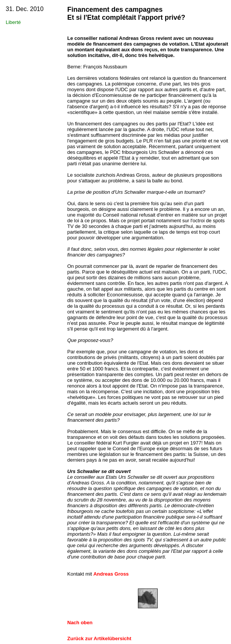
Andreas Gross (111, 574)
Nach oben (80, 623)
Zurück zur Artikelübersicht (99, 638)
